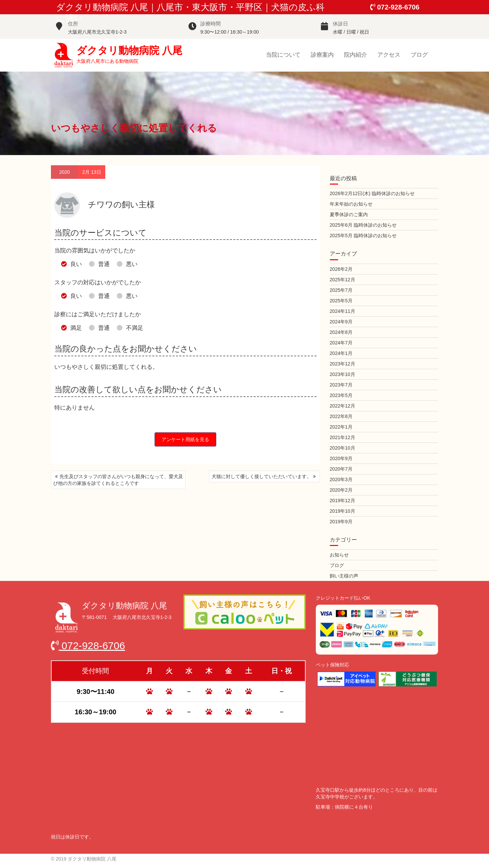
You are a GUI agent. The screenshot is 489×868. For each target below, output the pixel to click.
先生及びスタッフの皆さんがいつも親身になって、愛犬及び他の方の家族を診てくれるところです (118, 480)
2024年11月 (342, 311)
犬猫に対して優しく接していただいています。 (261, 476)
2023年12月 (342, 364)
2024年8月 (341, 332)
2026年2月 (341, 269)
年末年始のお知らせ (351, 204)
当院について (283, 55)
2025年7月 (341, 290)
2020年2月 (341, 490)
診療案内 (322, 55)
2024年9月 (341, 322)
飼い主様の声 (344, 576)
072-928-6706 (395, 7)
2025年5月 (341, 301)
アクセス (389, 55)
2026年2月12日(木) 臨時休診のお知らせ (372, 193)
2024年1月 (341, 353)
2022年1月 (341, 427)
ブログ (419, 55)
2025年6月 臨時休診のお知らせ (363, 225)
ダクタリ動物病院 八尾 (129, 50)
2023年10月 (342, 374)
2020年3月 (341, 479)
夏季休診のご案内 (349, 214)
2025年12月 (342, 280)
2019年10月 (342, 511)
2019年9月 (341, 522)
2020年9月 (341, 458)
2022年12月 (342, 406)
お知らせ (339, 555)
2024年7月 (341, 343)
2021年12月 (342, 437)
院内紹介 (356, 55)
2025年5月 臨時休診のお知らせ (363, 235)
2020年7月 (341, 469)
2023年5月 (341, 395)
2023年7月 (341, 385)
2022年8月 (341, 416)
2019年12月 (342, 501)
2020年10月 (342, 448)
